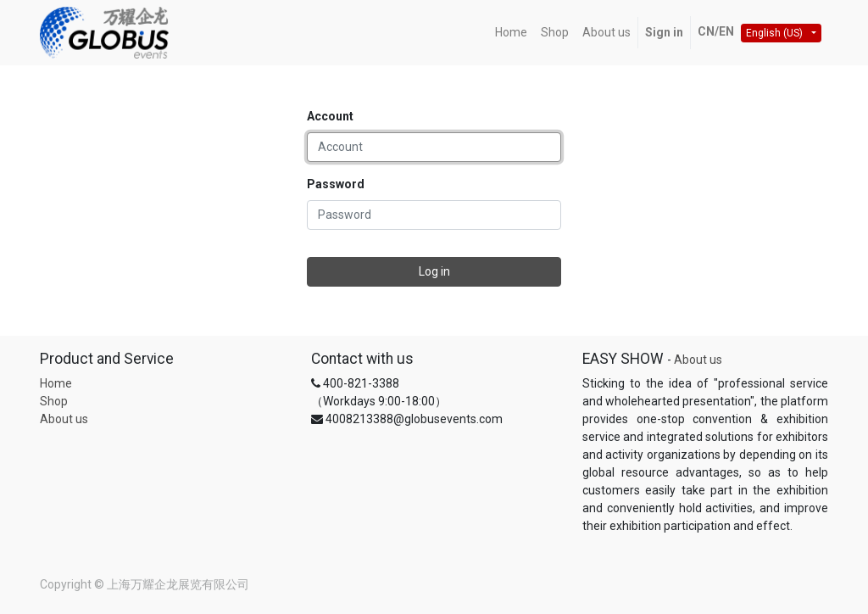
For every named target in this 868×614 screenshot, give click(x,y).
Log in (434, 271)
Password (336, 184)
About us (64, 419)
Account (330, 116)
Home (56, 383)
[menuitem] (511, 33)
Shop (54, 401)
